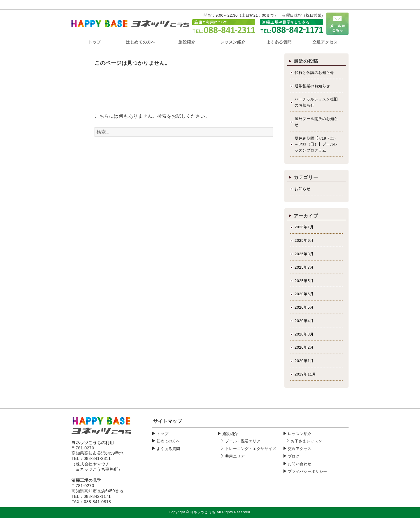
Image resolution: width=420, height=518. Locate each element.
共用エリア (235, 456)
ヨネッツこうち (203, 512)
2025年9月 (304, 240)
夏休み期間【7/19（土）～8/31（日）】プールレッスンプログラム (316, 144)
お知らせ (302, 189)
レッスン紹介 (300, 434)
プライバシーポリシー (308, 471)
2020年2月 (304, 347)
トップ (163, 434)
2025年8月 (304, 254)
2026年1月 (304, 227)
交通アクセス (300, 449)
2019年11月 (305, 374)
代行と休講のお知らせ (314, 73)
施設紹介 (230, 434)
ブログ (294, 456)
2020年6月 (304, 294)
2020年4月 (304, 321)
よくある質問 (168, 449)
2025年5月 (304, 281)
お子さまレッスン (307, 441)
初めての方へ (168, 441)
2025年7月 (304, 267)
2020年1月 (304, 361)
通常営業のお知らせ (312, 86)
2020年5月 (304, 307)
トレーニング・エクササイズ (251, 449)
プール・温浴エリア (243, 441)
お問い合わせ (300, 464)
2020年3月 (304, 334)
